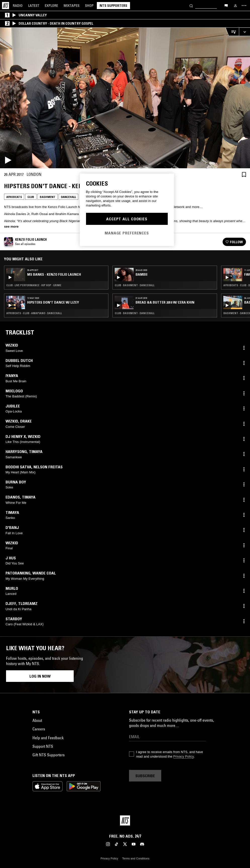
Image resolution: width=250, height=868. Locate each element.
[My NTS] (235, 6)
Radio (18, 6)
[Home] (6, 6)
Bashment (48, 197)
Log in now (40, 676)
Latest (34, 6)
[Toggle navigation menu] (244, 6)
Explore (51, 6)
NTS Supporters (113, 6)
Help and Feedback (48, 738)
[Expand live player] (244, 32)
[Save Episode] (244, 174)
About (37, 720)
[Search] (191, 5)
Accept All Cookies (127, 219)
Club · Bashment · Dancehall (135, 285)
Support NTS (43, 746)
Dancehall (68, 197)
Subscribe (145, 776)
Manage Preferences (127, 233)
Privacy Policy (183, 756)
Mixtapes (72, 6)
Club (31, 197)
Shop (89, 6)
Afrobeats (14, 197)
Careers (39, 729)
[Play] (125, 98)
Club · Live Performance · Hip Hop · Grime (34, 285)
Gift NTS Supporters (49, 755)
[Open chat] (226, 5)
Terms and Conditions (136, 858)
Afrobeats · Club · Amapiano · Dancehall (34, 313)
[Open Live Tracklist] (232, 32)
